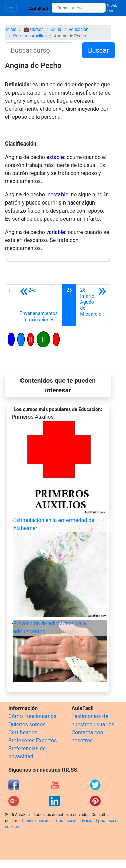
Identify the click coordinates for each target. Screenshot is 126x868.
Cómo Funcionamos (32, 716)
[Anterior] (39, 305)
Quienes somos (27, 724)
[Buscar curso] (78, 8)
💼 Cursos (33, 29)
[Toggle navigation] (11, 7)
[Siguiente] (93, 305)
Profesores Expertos (33, 740)
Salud (56, 29)
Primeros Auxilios (30, 36)
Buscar (98, 50)
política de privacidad (78, 821)
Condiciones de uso (39, 821)
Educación (78, 29)
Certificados (23, 732)
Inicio (11, 29)
